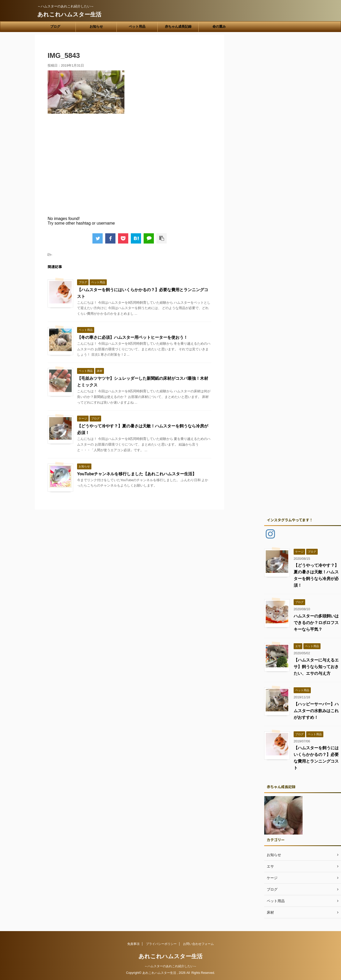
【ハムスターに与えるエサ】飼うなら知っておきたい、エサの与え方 (316, 667)
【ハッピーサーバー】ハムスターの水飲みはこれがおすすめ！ (316, 711)
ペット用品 (137, 27)
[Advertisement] (130, 168)
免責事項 (133, 944)
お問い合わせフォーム (198, 944)
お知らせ (96, 27)
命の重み (219, 27)
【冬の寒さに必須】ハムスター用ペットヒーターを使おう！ (132, 337)
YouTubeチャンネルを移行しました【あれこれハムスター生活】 (137, 474)
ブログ (55, 27)
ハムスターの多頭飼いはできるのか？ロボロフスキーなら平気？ (316, 623)
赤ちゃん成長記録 (178, 27)
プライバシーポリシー (161, 944)
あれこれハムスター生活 (69, 14)
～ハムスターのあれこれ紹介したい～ (170, 966)
